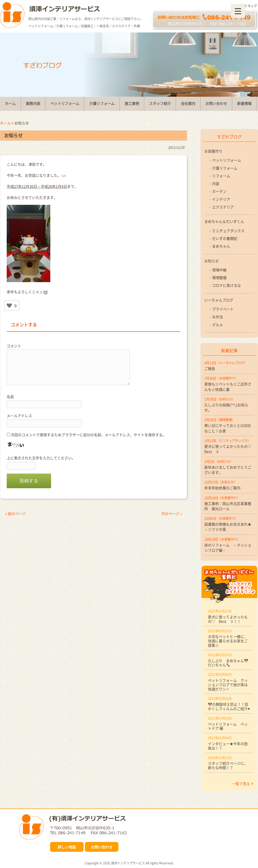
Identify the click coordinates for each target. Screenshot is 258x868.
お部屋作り (213, 151)
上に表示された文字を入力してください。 (41, 458)
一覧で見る (243, 783)
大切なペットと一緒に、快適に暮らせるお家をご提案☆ (228, 641)
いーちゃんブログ (219, 300)
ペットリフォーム (227, 160)
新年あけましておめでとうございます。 (228, 470)
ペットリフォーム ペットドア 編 (228, 726)
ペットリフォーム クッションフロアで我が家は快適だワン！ (228, 685)
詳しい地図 (67, 847)
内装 (216, 183)
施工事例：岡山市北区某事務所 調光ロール (228, 506)
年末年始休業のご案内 (222, 488)
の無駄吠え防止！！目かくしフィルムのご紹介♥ (229, 706)
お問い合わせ (102, 847)
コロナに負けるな (227, 285)
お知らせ (212, 261)
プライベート (223, 309)
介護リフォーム (225, 168)
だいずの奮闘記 (225, 238)
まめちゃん (221, 246)
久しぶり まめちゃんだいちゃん (228, 663)
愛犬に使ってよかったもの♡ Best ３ (229, 449)
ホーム (5, 123)
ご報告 (210, 368)
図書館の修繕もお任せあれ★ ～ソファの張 (229, 527)
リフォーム (221, 176)
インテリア (221, 199)
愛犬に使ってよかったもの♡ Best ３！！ (228, 619)
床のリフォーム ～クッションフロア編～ (228, 547)
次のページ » (172, 513)
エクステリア (223, 207)
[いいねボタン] (9, 306)
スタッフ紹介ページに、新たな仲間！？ (228, 765)
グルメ (217, 325)
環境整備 (219, 277)
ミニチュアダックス (228, 231)
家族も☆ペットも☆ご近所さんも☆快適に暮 (228, 386)
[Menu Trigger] (238, 11)
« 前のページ (15, 513)
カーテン (219, 191)
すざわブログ (229, 137)
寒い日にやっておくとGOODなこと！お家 (228, 428)
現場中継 (219, 270)
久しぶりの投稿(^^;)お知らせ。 (226, 407)
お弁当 (217, 317)
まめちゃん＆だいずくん (224, 221)
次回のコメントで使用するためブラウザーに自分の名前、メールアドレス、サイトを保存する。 (88, 435)
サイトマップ (247, 6)
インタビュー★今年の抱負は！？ (228, 746)
